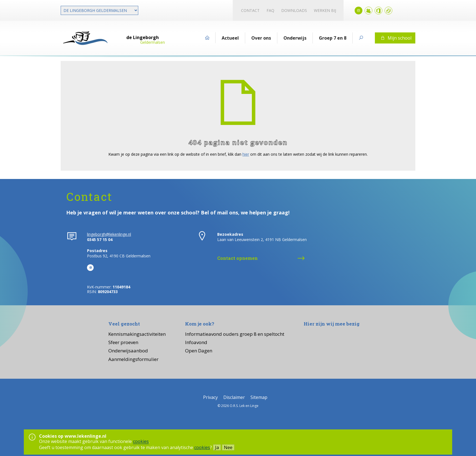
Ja (217, 447)
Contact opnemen (237, 258)
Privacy (210, 397)
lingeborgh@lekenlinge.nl (109, 234)
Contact (250, 10)
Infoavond (196, 342)
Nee (228, 447)
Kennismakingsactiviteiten (137, 334)
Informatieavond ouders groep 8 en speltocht (235, 334)
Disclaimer (234, 397)
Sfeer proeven (123, 342)
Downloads (294, 10)
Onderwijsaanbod (128, 351)
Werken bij (325, 10)
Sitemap (259, 397)
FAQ (270, 10)
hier (246, 154)
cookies (141, 441)
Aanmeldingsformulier (133, 359)
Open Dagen (199, 351)
